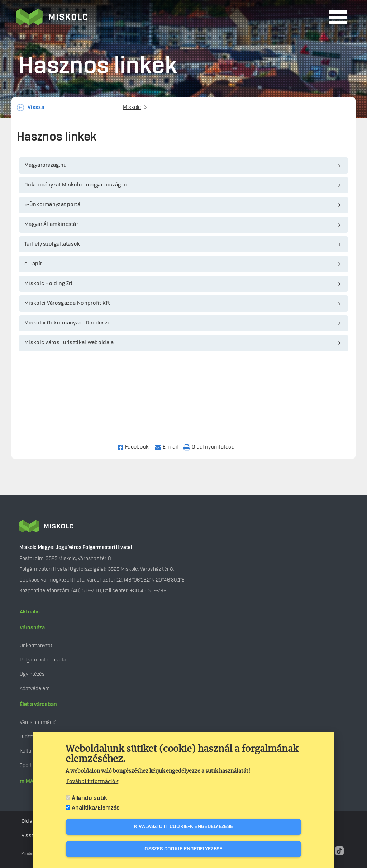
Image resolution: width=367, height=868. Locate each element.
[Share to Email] (169, 447)
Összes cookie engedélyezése (183, 849)
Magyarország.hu (46, 165)
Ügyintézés (32, 674)
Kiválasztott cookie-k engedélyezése (184, 827)
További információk (92, 782)
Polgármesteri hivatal (44, 660)
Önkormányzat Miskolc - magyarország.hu (77, 185)
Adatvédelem (35, 689)
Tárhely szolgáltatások (52, 244)
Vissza (36, 108)
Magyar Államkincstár (51, 224)
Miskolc (132, 108)
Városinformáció (38, 722)
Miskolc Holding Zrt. (49, 284)
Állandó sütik (89, 798)
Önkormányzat (36, 646)
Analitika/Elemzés (96, 808)
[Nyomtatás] (212, 447)
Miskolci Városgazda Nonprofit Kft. (68, 303)
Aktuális (30, 612)
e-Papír (33, 264)
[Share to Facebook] (136, 447)
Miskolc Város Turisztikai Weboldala (69, 343)
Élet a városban (38, 705)
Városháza (32, 628)
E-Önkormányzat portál (53, 205)
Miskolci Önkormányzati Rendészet (68, 323)
